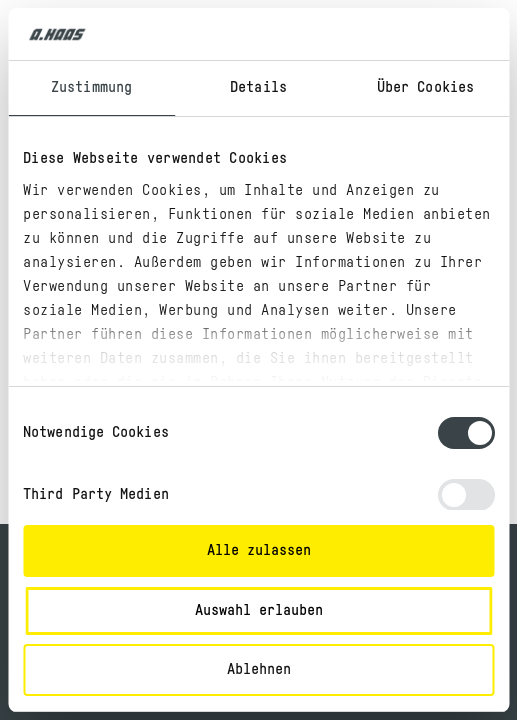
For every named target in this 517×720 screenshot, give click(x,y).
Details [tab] (258, 87)
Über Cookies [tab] (425, 87)
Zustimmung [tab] (91, 87)
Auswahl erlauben (259, 610)
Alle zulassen (259, 550)
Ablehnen (259, 669)
